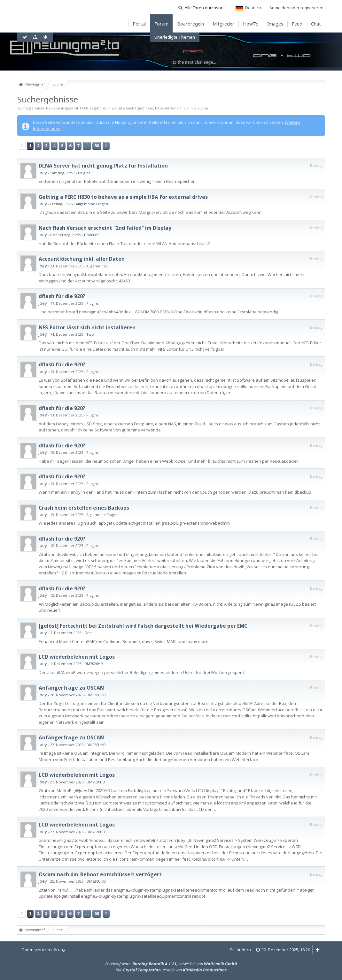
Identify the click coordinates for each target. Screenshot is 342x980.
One (88, 633)
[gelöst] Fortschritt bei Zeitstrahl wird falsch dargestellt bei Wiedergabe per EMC (143, 626)
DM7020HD (94, 664)
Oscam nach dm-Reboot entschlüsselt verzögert (100, 874)
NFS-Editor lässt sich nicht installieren (87, 327)
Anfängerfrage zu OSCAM (72, 688)
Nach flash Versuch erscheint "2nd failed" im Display (105, 228)
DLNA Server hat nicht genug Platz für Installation (103, 166)
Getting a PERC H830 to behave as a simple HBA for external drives (123, 197)
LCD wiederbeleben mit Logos (77, 657)
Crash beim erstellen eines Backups (84, 508)
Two (90, 334)
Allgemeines (97, 266)
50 (97, 146)
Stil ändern (240, 950)
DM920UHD (96, 695)
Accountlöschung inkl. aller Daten (82, 259)
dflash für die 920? (62, 296)
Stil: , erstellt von (171, 970)
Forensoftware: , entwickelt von (171, 964)
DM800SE (92, 235)
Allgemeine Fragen (92, 204)
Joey (43, 173)
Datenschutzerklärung (43, 950)
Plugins (84, 173)
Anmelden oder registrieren (296, 8)
